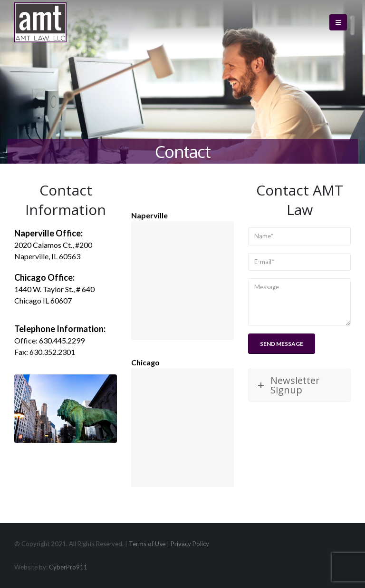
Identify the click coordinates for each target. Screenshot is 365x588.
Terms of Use (147, 544)
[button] (338, 22)
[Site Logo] (40, 22)
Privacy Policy (190, 544)
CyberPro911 (68, 567)
